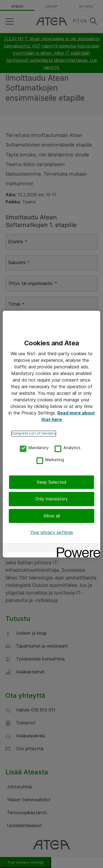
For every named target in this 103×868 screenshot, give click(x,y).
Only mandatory (51, 499)
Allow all (52, 516)
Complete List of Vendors (34, 433)
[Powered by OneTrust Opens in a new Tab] (77, 548)
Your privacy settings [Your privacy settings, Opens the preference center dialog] (52, 532)
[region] (51, 434)
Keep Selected (52, 482)
